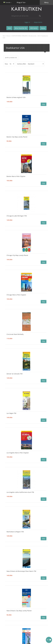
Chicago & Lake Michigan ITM (17, 216)
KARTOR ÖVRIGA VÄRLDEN (20, 36)
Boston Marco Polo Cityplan (16, 176)
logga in (27, 22)
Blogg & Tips (21, 2)
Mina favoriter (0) (21, 28)
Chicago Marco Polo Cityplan (16, 295)
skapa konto (38, 22)
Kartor (9, 36)
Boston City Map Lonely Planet (17, 137)
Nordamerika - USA (34, 36)
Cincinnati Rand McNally (15, 334)
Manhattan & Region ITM (15, 532)
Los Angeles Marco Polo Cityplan (18, 453)
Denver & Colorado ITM (15, 374)
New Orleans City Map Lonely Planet (19, 611)
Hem (4, 36)
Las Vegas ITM (11, 413)
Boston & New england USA (16, 97)
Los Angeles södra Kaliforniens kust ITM (20, 492)
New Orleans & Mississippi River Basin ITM (21, 571)
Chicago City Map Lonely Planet (17, 255)
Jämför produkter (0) (11, 58)
